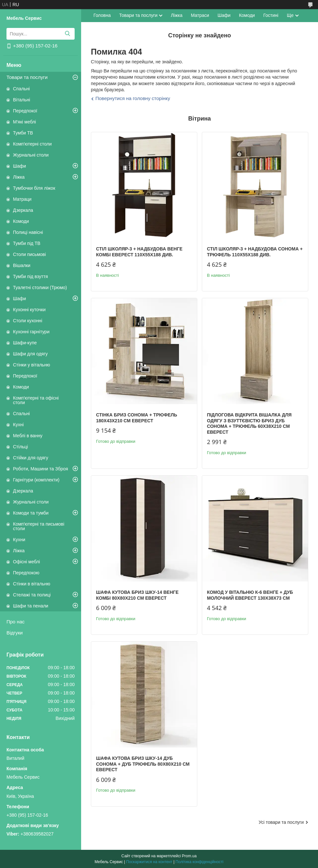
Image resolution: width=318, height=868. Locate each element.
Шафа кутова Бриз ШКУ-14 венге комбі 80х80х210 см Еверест (137, 595)
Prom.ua (189, 856)
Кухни (19, 540)
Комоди (21, 221)
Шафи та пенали (31, 606)
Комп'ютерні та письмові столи (39, 526)
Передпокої (25, 111)
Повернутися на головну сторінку (133, 98)
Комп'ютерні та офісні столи (36, 400)
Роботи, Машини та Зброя (41, 469)
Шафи (19, 166)
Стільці (20, 447)
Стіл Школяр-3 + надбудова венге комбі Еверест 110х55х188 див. (139, 252)
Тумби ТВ (23, 133)
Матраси (200, 15)
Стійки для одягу (31, 458)
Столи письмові (29, 254)
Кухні (18, 425)
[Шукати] (67, 34)
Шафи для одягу (30, 354)
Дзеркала (23, 210)
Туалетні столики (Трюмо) (40, 287)
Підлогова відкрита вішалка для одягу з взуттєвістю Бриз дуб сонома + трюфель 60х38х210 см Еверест (249, 423)
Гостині (271, 15)
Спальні (21, 89)
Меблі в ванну (28, 436)
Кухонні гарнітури (31, 332)
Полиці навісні (28, 232)
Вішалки (22, 265)
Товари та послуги (27, 77)
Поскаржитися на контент (149, 862)
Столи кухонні (28, 321)
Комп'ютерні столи (32, 144)
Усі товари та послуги (281, 822)
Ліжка (19, 177)
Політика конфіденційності (200, 862)
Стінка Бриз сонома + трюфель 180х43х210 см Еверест (137, 418)
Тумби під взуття (31, 276)
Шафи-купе (25, 343)
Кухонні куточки (29, 310)
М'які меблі (24, 122)
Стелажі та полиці (32, 595)
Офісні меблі (26, 562)
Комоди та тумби (31, 513)
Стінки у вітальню (31, 365)
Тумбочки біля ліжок (34, 188)
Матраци (22, 199)
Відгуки (15, 633)
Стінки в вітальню (32, 584)
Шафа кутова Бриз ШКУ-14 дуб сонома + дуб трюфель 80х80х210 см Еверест (143, 764)
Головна (102, 15)
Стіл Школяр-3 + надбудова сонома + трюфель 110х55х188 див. (255, 252)
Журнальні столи (31, 155)
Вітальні (22, 100)
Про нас (16, 622)
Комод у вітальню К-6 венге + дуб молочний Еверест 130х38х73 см (250, 595)
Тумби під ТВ (27, 243)
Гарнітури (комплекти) (36, 480)
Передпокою (26, 573)
